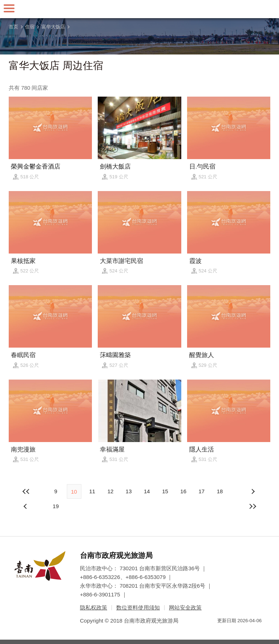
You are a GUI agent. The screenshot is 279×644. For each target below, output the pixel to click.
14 (147, 491)
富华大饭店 (53, 27)
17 (201, 491)
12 (111, 491)
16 (183, 491)
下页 (26, 506)
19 (56, 506)
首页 (13, 27)
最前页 (26, 491)
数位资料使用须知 (138, 607)
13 (129, 491)
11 (92, 491)
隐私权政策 (94, 607)
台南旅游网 (139, 9)
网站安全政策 (185, 607)
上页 (253, 491)
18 (220, 491)
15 (165, 491)
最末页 (253, 506)
